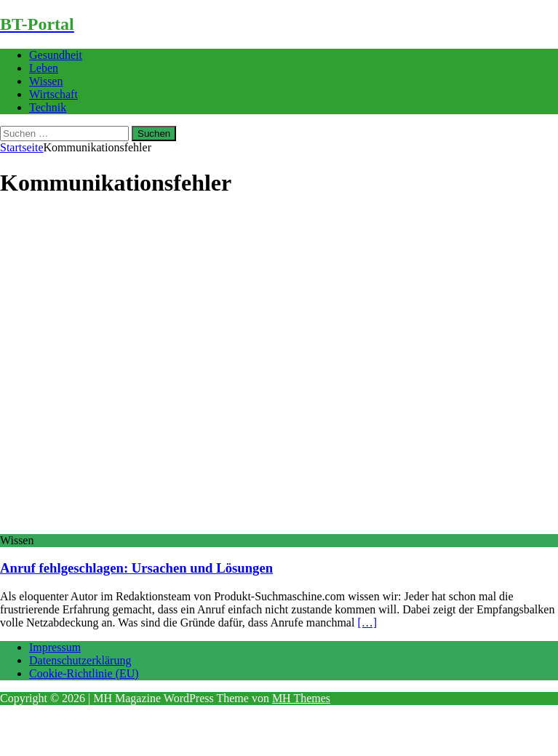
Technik (48, 107)
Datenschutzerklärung (80, 660)
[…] (367, 622)
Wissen (46, 81)
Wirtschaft (53, 94)
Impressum (55, 647)
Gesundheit (56, 55)
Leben (44, 68)
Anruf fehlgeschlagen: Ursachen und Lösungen (136, 568)
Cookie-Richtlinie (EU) (84, 673)
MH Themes (301, 698)
